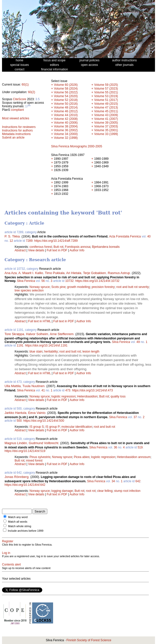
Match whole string (20, 526)
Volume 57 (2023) (106, 89)
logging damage (62, 491)
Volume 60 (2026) (66, 85)
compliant (17, 110)
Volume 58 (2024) (66, 89)
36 (115, 447)
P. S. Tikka (12, 236)
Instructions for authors (17, 130)
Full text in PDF (57, 250)
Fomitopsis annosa (78, 247)
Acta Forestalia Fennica (125, 236)
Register (8, 541)
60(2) (31, 92)
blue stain (36, 352)
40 (149, 236)
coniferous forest (41, 247)
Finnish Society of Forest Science (89, 640)
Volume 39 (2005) (106, 123)
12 (11, 241)
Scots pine (58, 287)
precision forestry (103, 287)
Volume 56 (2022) (66, 92)
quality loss (118, 396)
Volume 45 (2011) (106, 111)
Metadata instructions (16, 134)
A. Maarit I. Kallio (31, 273)
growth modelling (79, 287)
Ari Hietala (74, 273)
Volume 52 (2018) (66, 100)
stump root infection (127, 491)
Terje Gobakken (94, 273)
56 (43, 281)
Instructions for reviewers (19, 127)
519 (140, 447)
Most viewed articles (16, 118)
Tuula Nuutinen (33, 386)
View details (37, 250)
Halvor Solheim (37, 334)
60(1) (25, 85)
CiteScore (19, 99)
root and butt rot (70, 352)
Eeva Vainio (37, 413)
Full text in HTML (40, 321)
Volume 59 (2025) (106, 85)
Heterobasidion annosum (134, 457)
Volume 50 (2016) (66, 104)
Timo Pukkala (55, 273)
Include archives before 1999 (26, 531)
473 (68, 390)
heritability (51, 352)
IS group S (37, 427)
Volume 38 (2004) (66, 126)
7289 (29, 241)
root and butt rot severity (132, 287)
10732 (69, 281)
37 (135, 417)
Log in (6, 553)
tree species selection (29, 290)
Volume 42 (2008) (66, 119)
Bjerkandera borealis (106, 247)
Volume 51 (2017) (106, 100)
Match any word (18, 517)
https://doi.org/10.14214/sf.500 (44, 421)
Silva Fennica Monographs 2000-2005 (77, 146)
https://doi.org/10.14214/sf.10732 (97, 281)
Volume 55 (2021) (106, 92)
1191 (20, 345)
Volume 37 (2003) (106, 126)
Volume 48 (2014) (66, 108)
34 (113, 481)
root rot (91, 491)
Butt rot (58, 247)
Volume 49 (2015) (106, 104)
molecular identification (77, 427)
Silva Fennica (26, 281)
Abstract (20, 250)
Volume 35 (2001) (106, 130)
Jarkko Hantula (15, 413)
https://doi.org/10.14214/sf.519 (25, 451)
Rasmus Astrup (119, 273)
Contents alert (11, 565)
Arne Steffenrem (62, 334)
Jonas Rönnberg (16, 477)
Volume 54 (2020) (66, 96)
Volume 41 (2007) (106, 119)
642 (138, 481)
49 (138, 342)
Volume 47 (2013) (106, 108)
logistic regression (63, 396)
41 (43, 390)
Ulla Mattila (13, 386)
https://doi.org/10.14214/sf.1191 (46, 345)
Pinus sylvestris (40, 457)
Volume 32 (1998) (66, 138)
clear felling (105, 491)
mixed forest (34, 461)
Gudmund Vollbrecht (44, 443)
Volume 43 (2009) (106, 115)
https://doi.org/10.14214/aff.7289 (56, 241)
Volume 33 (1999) (106, 134)
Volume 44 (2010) (66, 115)
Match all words (18, 522)
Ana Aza (11, 273)
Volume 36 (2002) (66, 130)
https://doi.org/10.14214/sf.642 (25, 485)
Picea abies (82, 457)
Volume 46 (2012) (66, 111)
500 (19, 421)
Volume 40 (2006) (66, 123)
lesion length (91, 352)
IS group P (53, 427)
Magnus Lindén (16, 443)
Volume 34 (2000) (66, 134)
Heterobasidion (87, 396)
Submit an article (13, 138)
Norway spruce (40, 287)
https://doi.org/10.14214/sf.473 (92, 390)
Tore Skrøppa (14, 334)
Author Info (77, 250)
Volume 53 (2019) (106, 96)
